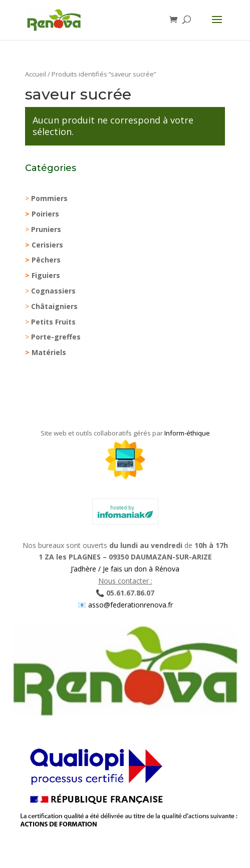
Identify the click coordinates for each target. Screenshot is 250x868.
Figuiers (46, 275)
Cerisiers (47, 245)
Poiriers (45, 214)
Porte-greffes (56, 337)
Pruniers (46, 229)
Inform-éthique (187, 433)
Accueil (36, 74)
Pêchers (46, 260)
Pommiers (49, 198)
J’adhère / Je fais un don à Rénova (125, 569)
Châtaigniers (54, 306)
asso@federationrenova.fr (130, 605)
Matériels (49, 352)
